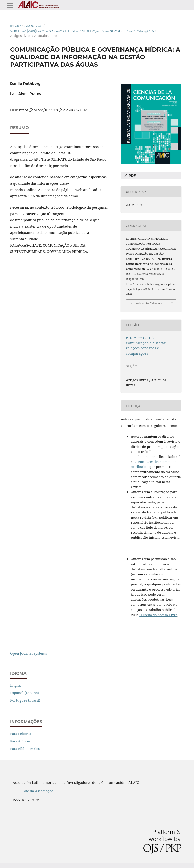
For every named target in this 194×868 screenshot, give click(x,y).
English (16, 685)
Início (16, 26)
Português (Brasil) (25, 700)
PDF (132, 175)
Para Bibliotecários (25, 749)
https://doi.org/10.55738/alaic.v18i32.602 (53, 110)
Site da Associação (38, 791)
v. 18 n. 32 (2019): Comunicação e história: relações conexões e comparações (82, 31)
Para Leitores (20, 734)
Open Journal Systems (29, 653)
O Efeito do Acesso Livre (158, 615)
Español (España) (25, 693)
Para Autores (20, 741)
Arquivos (33, 26)
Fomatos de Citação (146, 303)
